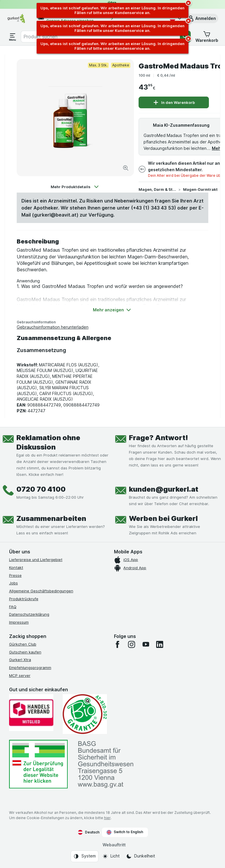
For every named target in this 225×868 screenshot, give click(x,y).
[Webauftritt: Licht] (111, 856)
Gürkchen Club (23, 644)
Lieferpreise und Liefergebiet (36, 560)
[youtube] (146, 644)
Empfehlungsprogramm (30, 668)
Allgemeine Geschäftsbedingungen (41, 591)
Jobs (13, 583)
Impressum (19, 622)
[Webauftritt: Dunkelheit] (140, 856)
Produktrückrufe (24, 599)
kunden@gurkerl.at (164, 489)
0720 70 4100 (41, 489)
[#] (38, 764)
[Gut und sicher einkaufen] (85, 714)
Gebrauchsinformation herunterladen (53, 327)
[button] (202, 18)
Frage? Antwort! (158, 438)
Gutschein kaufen (25, 652)
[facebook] (117, 644)
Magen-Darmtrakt (200, 189)
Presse (15, 575)
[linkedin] (160, 644)
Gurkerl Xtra (20, 660)
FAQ (13, 607)
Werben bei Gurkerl (163, 518)
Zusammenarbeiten (51, 518)
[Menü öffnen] (13, 37)
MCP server (20, 675)
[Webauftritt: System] (85, 856)
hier (107, 818)
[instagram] (132, 644)
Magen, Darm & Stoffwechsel (157, 189)
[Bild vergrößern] (126, 168)
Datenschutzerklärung (29, 614)
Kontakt (16, 567)
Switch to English (125, 832)
